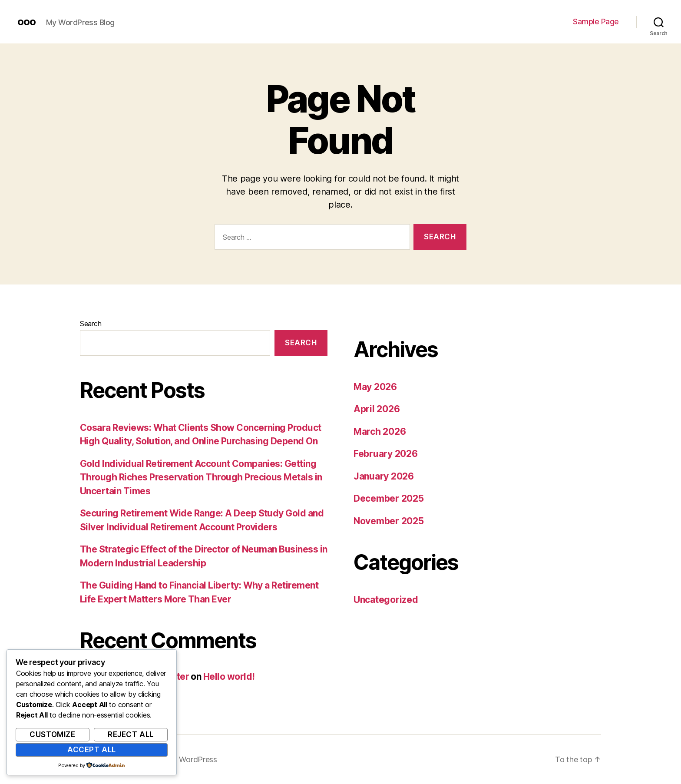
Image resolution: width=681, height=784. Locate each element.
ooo (26, 22)
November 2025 (389, 521)
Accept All (92, 750)
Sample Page (596, 22)
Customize (52, 734)
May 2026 (375, 387)
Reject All (131, 734)
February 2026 (386, 454)
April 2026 (377, 409)
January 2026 (384, 476)
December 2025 (389, 498)
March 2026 (380, 432)
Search (91, 324)
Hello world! (229, 676)
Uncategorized (386, 600)
